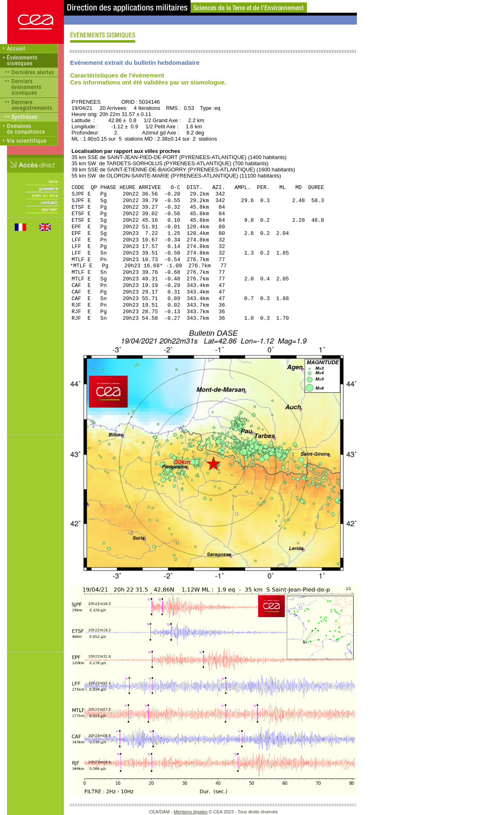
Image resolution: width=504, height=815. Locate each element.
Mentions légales (191, 812)
